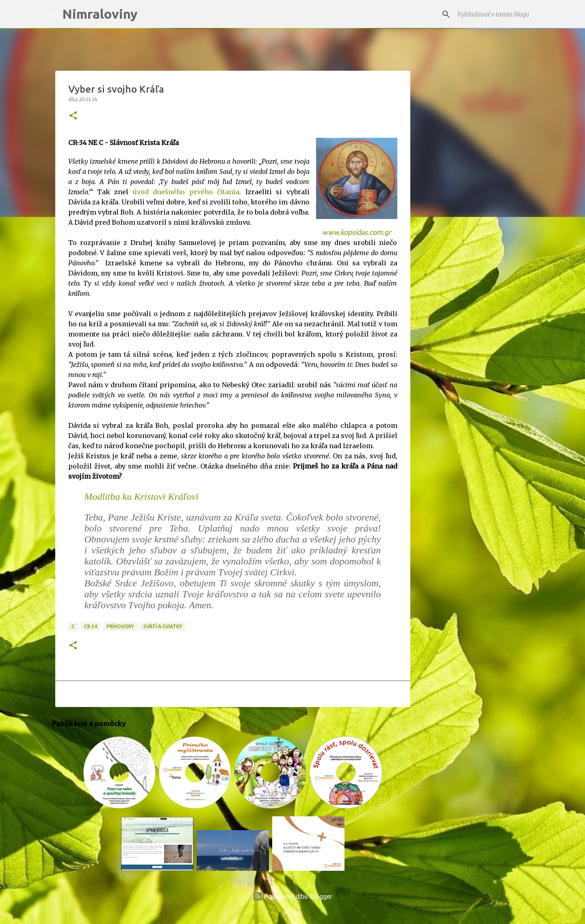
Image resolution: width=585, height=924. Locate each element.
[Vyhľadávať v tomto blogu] (497, 14)
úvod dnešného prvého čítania (186, 192)
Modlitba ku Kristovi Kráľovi (142, 497)
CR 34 (91, 626)
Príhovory (120, 626)
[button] (73, 116)
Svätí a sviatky (163, 626)
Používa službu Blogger (292, 896)
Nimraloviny (100, 14)
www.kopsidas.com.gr (357, 232)
